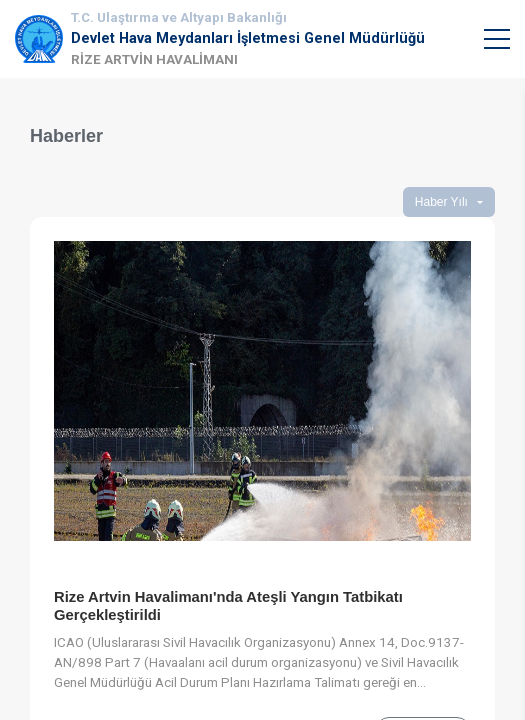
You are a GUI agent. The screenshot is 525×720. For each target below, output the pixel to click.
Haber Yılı (441, 202)
